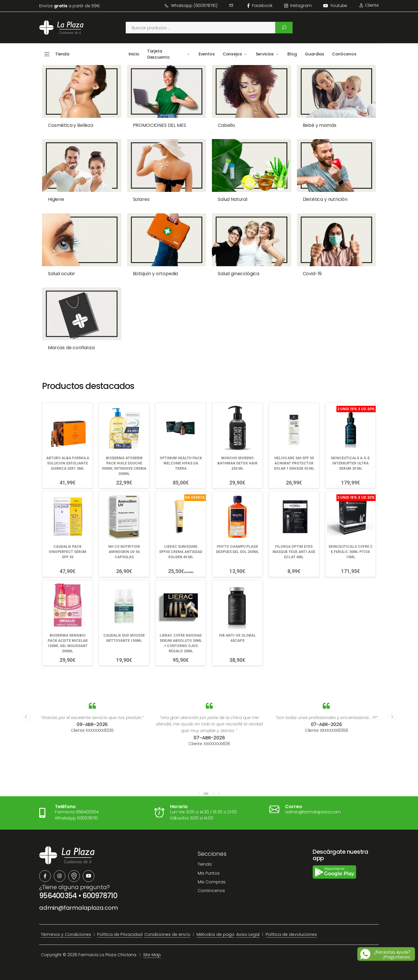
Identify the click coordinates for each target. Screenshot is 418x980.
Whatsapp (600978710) (191, 6)
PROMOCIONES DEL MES (160, 125)
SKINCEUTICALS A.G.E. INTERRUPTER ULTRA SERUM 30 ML (351, 463)
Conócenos (344, 54)
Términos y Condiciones (66, 934)
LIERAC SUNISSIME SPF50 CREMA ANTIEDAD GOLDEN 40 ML (181, 552)
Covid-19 (312, 274)
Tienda (205, 864)
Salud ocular (62, 274)
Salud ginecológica (238, 274)
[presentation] (26, 717)
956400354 (58, 896)
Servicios (265, 54)
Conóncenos (211, 891)
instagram (298, 6)
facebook (260, 6)
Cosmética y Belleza (71, 125)
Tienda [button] (62, 54)
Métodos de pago (216, 934)
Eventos (207, 54)
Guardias (315, 54)
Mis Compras (212, 882)
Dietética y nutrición (325, 199)
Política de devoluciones (291, 934)
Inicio (134, 54)
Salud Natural (233, 199)
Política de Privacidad (120, 934)
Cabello (226, 125)
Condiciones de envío (167, 934)
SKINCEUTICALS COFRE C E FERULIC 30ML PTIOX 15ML (351, 552)
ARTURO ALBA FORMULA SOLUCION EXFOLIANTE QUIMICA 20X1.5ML (68, 463)
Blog (292, 54)
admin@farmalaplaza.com (79, 908)
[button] (199, 794)
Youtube (335, 6)
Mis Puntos (209, 873)
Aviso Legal (248, 934)
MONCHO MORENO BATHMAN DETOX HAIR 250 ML (237, 463)
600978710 (100, 896)
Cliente (369, 5)
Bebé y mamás (320, 125)
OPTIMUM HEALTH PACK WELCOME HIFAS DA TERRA (181, 463)
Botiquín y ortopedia (156, 274)
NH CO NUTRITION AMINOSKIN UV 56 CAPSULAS (124, 552)
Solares (141, 199)
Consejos (232, 54)
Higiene (56, 199)
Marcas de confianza (71, 348)
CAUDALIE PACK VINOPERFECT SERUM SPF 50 (67, 552)
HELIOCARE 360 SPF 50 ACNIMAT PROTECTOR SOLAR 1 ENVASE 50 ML (294, 463)
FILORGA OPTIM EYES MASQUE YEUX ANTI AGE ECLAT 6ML (294, 552)
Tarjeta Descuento (158, 54)
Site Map (152, 955)
